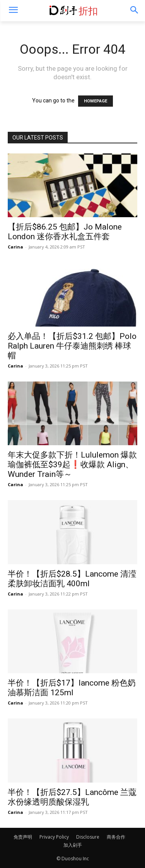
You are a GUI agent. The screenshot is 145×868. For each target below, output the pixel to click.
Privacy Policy (54, 837)
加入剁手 (73, 845)
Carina (15, 247)
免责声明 (23, 837)
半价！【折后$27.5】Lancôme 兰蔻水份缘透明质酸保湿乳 (72, 797)
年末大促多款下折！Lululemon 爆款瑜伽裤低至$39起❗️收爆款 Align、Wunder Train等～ (72, 465)
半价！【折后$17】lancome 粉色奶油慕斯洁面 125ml (72, 688)
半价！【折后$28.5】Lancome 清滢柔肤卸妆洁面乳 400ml (72, 579)
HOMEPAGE (96, 101)
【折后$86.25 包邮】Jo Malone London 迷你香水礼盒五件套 (65, 232)
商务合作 (116, 837)
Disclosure (88, 837)
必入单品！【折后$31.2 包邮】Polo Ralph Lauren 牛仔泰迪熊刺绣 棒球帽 (72, 346)
